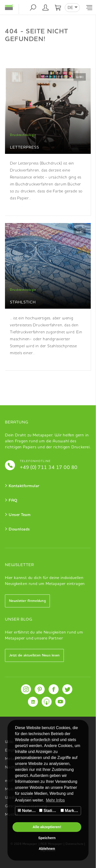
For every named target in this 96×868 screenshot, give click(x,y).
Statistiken (49, 811)
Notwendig (28, 811)
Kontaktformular (24, 486)
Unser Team (20, 515)
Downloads (19, 529)
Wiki (80, 77)
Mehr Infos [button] (55, 800)
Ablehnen (47, 849)
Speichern (47, 838)
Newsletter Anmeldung (27, 601)
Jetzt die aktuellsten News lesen (34, 655)
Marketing (71, 811)
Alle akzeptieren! (47, 827)
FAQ (13, 501)
